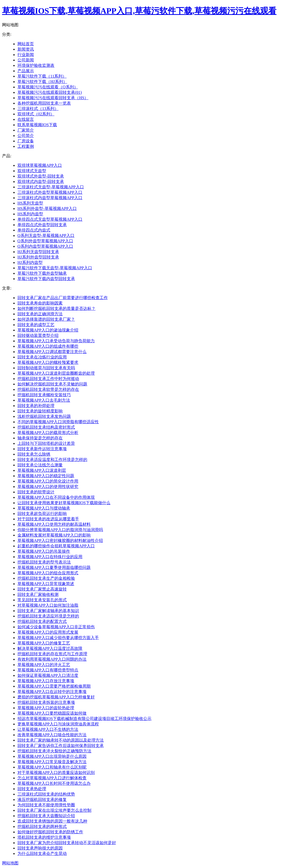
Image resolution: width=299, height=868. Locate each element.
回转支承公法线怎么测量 (40, 465)
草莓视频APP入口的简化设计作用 (48, 481)
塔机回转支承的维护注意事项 (44, 837)
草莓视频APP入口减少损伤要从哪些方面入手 (58, 638)
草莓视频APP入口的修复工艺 (44, 643)
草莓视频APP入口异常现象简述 (46, 584)
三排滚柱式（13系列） (38, 109)
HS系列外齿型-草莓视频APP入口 (47, 209)
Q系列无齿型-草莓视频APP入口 (46, 236)
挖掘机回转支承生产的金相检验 (46, 578)
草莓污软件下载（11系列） (42, 76)
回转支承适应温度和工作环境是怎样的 (52, 460)
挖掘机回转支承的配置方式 (42, 621)
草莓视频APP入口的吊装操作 (44, 551)
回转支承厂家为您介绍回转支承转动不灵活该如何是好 (67, 843)
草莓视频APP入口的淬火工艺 (44, 665)
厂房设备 (26, 141)
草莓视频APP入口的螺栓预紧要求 (48, 362)
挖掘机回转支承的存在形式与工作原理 (52, 654)
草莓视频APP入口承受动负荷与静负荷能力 (56, 341)
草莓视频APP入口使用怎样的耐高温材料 (54, 524)
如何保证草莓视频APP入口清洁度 (48, 675)
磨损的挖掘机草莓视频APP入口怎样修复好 (56, 697)
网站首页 (26, 44)
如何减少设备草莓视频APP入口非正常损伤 (56, 627)
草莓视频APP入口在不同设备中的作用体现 (56, 497)
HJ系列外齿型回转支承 (38, 257)
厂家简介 (26, 130)
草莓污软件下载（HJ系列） (42, 82)
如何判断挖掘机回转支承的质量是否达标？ (56, 308)
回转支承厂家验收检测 (38, 594)
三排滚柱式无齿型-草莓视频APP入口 (51, 187)
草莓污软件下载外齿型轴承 (42, 273)
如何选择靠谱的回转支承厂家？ (46, 319)
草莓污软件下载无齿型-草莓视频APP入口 (55, 268)
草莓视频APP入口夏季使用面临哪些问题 (54, 567)
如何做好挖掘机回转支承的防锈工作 (50, 832)
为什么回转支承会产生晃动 (42, 853)
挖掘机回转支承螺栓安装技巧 (44, 395)
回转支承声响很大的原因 (40, 848)
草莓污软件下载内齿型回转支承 (46, 279)
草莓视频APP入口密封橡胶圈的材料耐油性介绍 (60, 541)
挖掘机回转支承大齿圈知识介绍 (46, 816)
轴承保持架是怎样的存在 (40, 438)
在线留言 (26, 119)
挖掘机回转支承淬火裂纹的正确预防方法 (54, 751)
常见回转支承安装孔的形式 (42, 600)
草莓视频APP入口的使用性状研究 (48, 487)
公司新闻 (26, 60)
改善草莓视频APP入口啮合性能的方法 (52, 735)
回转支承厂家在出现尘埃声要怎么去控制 (54, 810)
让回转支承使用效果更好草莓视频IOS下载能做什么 (64, 503)
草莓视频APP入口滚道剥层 (42, 470)
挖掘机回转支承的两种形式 (42, 827)
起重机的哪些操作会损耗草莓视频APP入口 (56, 546)
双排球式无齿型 (32, 171)
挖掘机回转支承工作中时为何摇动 (48, 379)
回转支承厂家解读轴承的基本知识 (48, 611)
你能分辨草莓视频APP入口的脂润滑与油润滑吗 (60, 530)
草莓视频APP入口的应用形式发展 (48, 632)
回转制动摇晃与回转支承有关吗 (46, 368)
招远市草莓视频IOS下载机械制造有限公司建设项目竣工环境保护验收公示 (84, 719)
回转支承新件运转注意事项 (42, 449)
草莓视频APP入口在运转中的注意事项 (52, 692)
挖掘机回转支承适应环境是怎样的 (48, 616)
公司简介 (26, 136)
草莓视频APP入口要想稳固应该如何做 (52, 713)
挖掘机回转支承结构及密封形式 (46, 427)
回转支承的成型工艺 (36, 325)
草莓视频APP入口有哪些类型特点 (48, 670)
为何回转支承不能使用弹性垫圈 (46, 805)
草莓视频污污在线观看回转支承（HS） (53, 98)
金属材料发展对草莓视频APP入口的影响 (54, 535)
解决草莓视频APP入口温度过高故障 (50, 648)
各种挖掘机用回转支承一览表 (44, 103)
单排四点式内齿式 (34, 230)
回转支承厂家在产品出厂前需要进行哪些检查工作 (63, 298)
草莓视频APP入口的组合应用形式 (48, 573)
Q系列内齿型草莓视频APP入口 (45, 246)
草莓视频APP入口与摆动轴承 (44, 508)
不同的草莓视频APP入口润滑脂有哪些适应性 (58, 422)
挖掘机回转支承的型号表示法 (44, 562)
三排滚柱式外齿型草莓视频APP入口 (50, 192)
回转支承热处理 (32, 789)
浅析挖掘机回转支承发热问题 (44, 416)
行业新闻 (26, 55)
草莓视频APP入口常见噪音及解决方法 (52, 762)
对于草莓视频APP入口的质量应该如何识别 (56, 773)
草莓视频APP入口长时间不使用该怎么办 (54, 783)
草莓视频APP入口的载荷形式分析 (48, 433)
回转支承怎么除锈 (34, 454)
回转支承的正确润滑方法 (40, 314)
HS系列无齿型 (30, 203)
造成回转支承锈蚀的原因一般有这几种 (52, 821)
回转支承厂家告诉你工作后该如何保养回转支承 (61, 746)
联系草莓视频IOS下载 (37, 125)
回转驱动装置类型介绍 (38, 335)
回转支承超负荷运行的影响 (42, 514)
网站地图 (10, 863)
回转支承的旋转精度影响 (40, 411)
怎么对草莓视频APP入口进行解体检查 (52, 778)
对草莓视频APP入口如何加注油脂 (48, 605)
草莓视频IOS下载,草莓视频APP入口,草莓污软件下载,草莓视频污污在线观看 (139, 11)
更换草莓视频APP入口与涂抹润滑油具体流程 (58, 724)
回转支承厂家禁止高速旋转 (42, 589)
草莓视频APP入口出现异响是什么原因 (52, 756)
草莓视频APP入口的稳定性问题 (46, 476)
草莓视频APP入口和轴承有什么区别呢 (52, 767)
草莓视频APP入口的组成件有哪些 (48, 346)
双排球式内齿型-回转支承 (41, 182)
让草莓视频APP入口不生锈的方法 (48, 729)
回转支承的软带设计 (36, 492)
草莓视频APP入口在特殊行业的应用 (50, 557)
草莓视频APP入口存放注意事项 (46, 681)
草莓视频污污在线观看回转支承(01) (50, 92)
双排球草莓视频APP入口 (40, 165)
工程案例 (26, 146)
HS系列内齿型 (30, 214)
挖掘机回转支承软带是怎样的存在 (48, 389)
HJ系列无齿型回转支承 (38, 252)
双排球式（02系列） (36, 114)
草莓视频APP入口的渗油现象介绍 (48, 330)
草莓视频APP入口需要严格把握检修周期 (54, 686)
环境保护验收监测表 (36, 65)
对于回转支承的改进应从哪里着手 (48, 519)
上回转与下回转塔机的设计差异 (46, 443)
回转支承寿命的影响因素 (40, 303)
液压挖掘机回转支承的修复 (42, 800)
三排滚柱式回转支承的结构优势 (46, 794)
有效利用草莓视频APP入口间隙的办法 (52, 659)
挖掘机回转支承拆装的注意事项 (46, 702)
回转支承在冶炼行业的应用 (42, 357)
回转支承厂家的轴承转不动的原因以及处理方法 (61, 740)
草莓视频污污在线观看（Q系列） (48, 87)
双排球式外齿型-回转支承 (41, 176)
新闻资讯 (26, 49)
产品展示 (26, 71)
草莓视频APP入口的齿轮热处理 (46, 708)
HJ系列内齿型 (30, 262)
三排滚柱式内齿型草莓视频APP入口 (50, 198)
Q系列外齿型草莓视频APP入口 (45, 241)
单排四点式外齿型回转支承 (42, 225)
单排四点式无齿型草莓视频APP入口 (50, 219)
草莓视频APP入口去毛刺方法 (44, 400)
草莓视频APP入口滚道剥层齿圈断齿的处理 (56, 373)
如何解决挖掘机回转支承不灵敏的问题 (52, 384)
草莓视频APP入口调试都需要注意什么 (52, 352)
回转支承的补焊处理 (36, 406)
